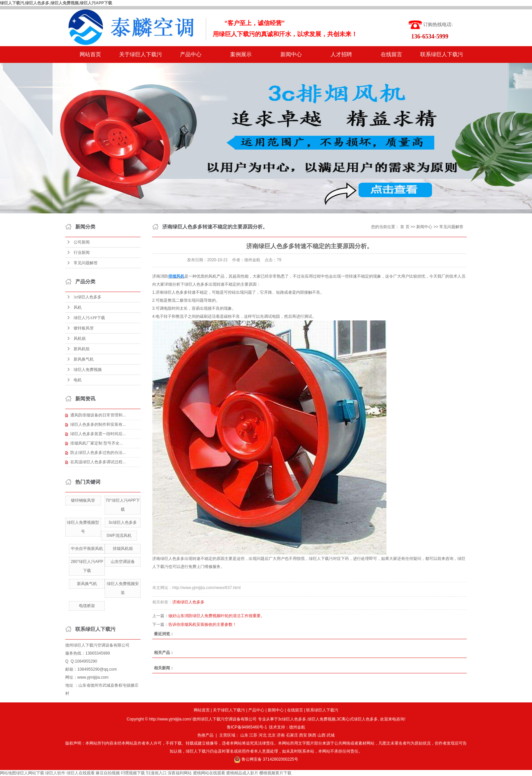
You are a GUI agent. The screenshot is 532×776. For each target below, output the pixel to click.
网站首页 (90, 54)
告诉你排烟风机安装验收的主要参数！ (202, 624)
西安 (303, 735)
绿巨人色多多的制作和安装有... (98, 424)
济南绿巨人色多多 (168, 559)
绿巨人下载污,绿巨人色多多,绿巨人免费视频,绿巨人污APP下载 (56, 3)
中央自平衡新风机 (87, 549)
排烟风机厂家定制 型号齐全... (97, 443)
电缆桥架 (87, 606)
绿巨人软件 (55, 773)
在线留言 (391, 54)
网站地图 (8, 773)
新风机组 (82, 349)
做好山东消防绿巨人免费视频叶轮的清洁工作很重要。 (216, 616)
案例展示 (241, 54)
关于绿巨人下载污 (141, 54)
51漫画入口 (156, 773)
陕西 (312, 735)
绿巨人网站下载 (30, 773)
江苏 (253, 735)
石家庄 (292, 735)
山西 (322, 735)
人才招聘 (341, 54)
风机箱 (80, 338)
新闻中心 (291, 54)
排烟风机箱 (123, 549)
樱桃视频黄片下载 (275, 773)
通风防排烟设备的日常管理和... (98, 415)
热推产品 (205, 735)
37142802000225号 (281, 759)
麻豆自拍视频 (108, 773)
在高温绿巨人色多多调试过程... (98, 462)
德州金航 (297, 727)
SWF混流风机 (119, 536)
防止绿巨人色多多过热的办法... (98, 453)
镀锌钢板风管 (83, 500)
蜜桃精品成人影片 (242, 773)
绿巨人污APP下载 (89, 318)
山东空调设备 (123, 562)
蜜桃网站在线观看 (209, 773)
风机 (78, 307)
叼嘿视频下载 (133, 773)
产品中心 (191, 54)
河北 (263, 735)
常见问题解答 (86, 263)
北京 (272, 735)
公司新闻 (82, 242)
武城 (331, 735)
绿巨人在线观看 (81, 773)
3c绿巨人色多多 (87, 297)
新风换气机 (84, 359)
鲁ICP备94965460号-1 (247, 727)
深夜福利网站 (180, 773)
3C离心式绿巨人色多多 (357, 719)
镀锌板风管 (84, 328)
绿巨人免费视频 (88, 370)
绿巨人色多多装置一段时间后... (98, 434)
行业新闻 (82, 253)
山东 (244, 735)
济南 (281, 735)
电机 (78, 380)
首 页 (405, 227)
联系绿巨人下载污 (442, 54)
